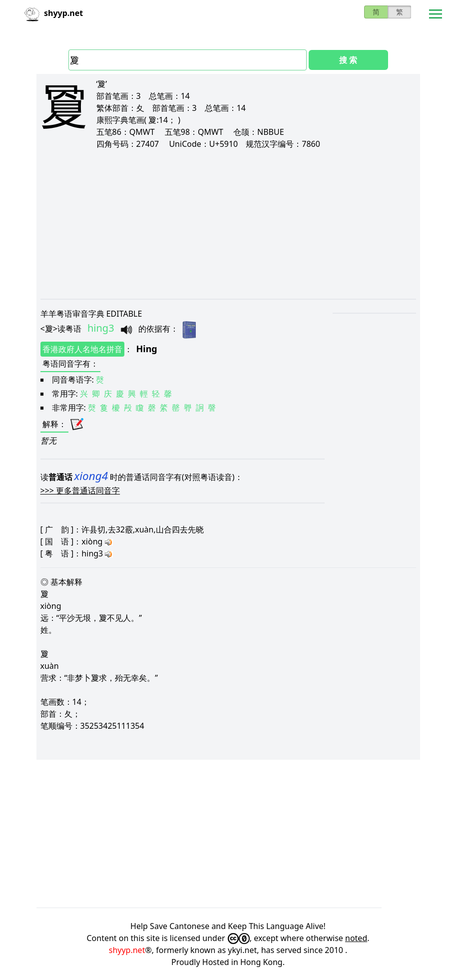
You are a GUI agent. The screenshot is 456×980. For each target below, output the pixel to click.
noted (356, 938)
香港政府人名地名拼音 (82, 349)
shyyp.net (127, 950)
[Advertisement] (228, 224)
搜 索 (348, 60)
